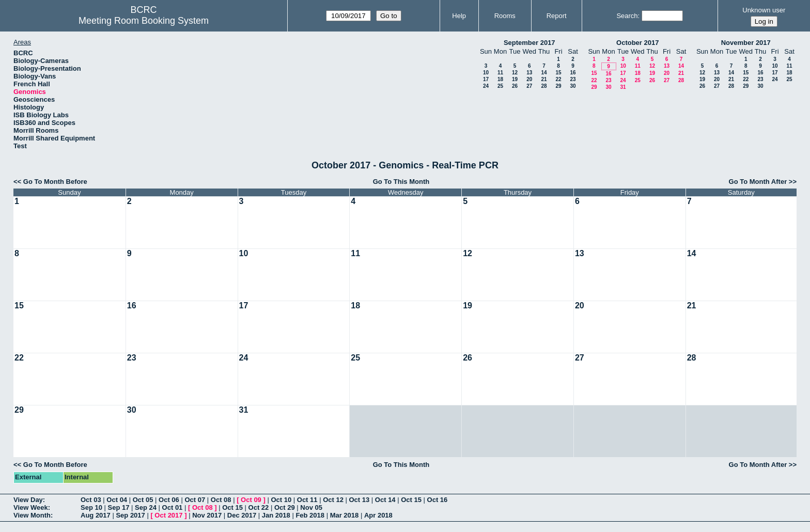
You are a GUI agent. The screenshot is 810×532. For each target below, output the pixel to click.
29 (558, 86)
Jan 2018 (276, 515)
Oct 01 (173, 507)
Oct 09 (251, 500)
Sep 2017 (130, 515)
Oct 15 (411, 500)
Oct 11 (307, 500)
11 (500, 73)
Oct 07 (195, 500)
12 (515, 73)
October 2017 (637, 43)
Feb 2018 (310, 515)
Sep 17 (119, 507)
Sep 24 (146, 507)
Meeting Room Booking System (144, 21)
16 (573, 73)
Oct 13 (360, 500)
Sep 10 (91, 507)
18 (500, 79)
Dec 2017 (242, 515)
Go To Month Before (55, 182)
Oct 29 (285, 507)
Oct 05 (143, 500)
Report (557, 16)
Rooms (505, 16)
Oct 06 (169, 500)
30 (573, 86)
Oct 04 (117, 500)
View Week (31, 507)
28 (544, 86)
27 (529, 86)
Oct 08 (221, 500)
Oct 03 (91, 500)
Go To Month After (758, 182)
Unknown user (764, 10)
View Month (32, 515)
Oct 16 (438, 500)
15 (558, 73)
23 (573, 79)
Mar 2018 (345, 515)
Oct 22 (259, 507)
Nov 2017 (207, 515)
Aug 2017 (96, 515)
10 (486, 73)
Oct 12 (333, 500)
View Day (28, 500)
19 (515, 79)
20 (529, 79)
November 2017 (746, 43)
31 (623, 87)
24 (486, 86)
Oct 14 (385, 500)
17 (486, 79)
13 (529, 73)
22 (558, 79)
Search (627, 16)
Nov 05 (311, 507)
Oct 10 (281, 500)
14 (544, 73)
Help (459, 16)
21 (544, 79)
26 (515, 86)
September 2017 (529, 43)
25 (500, 86)
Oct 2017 (168, 515)
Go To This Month (401, 182)
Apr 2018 (378, 515)
